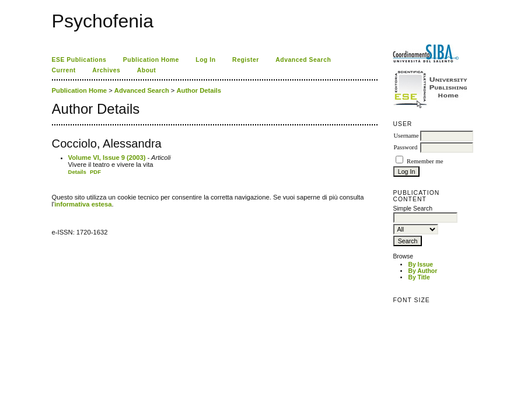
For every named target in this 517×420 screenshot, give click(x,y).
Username (406, 136)
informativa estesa (83, 204)
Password (405, 147)
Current (64, 70)
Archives (106, 70)
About (147, 70)
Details (77, 172)
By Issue (420, 265)
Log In (205, 60)
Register (246, 60)
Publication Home (151, 60)
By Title (419, 277)
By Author (422, 271)
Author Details (198, 90)
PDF (95, 172)
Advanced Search (303, 60)
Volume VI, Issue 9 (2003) (107, 157)
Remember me (425, 161)
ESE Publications (79, 60)
